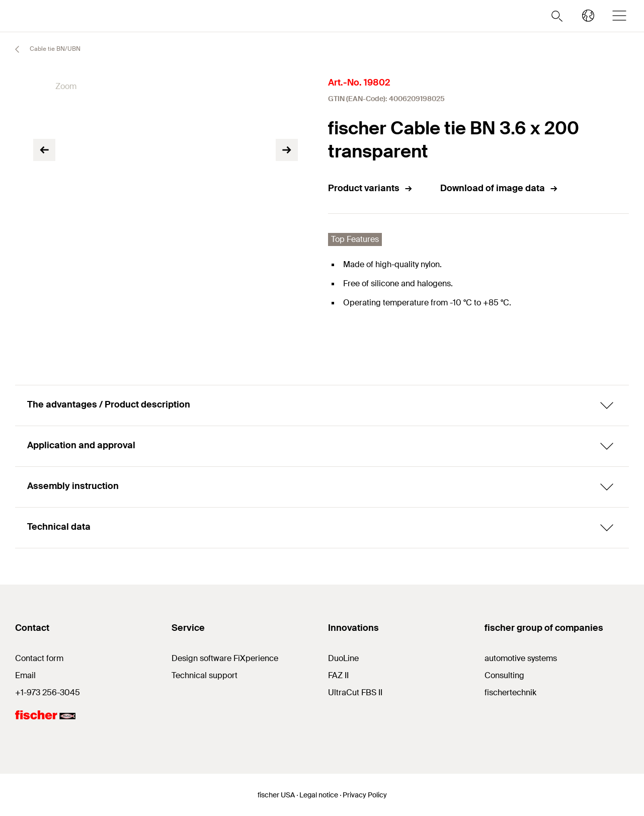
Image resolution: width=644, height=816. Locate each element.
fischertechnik (510, 692)
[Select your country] (588, 16)
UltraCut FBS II (355, 692)
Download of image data (499, 188)
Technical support (205, 675)
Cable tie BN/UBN (43, 49)
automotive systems (521, 658)
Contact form (39, 658)
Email (25, 675)
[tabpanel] (73, 259)
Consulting (504, 675)
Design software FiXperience (225, 658)
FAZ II (338, 675)
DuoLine (343, 658)
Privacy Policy (365, 795)
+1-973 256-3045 (48, 692)
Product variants (371, 188)
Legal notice (319, 795)
